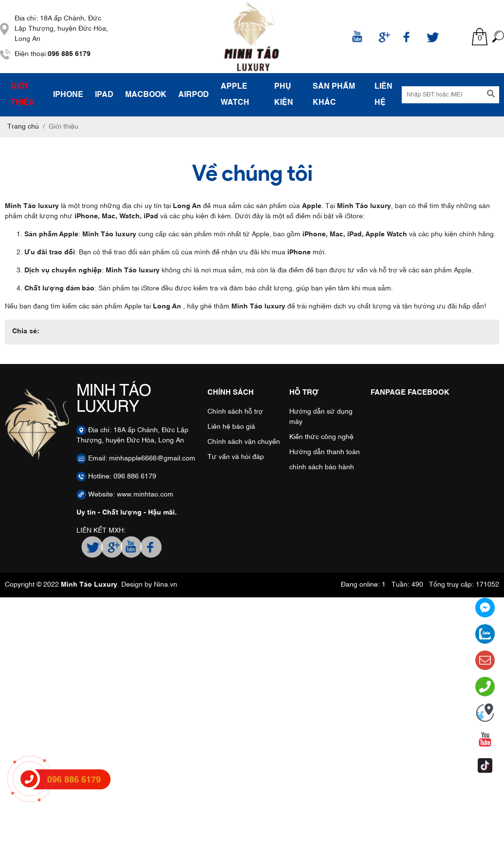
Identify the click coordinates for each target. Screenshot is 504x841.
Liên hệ (383, 95)
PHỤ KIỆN (284, 95)
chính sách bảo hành (322, 467)
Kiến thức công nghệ (321, 437)
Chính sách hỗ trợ (235, 412)
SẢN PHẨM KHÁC (334, 95)
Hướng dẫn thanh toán (325, 452)
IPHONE (68, 95)
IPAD (104, 95)
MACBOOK (146, 95)
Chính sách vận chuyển (244, 442)
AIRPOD (194, 95)
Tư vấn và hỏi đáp (236, 457)
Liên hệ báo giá (231, 427)
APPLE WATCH (235, 95)
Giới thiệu (23, 95)
